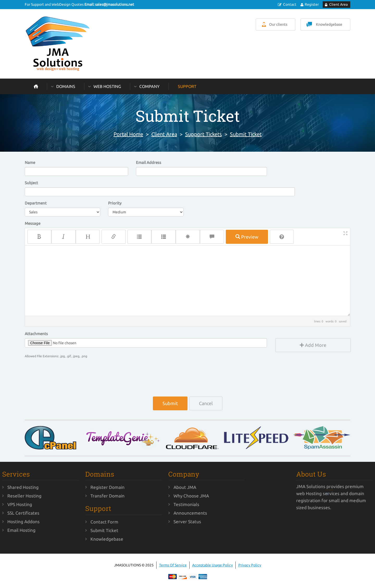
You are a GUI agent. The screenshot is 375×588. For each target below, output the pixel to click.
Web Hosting (107, 86)
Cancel (206, 403)
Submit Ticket (246, 134)
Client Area (338, 4)
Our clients (278, 24)
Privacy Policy (250, 565)
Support (187, 86)
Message (33, 223)
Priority (115, 203)
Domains (66, 86)
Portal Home (128, 134)
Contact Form (85, 522)
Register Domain (88, 487)
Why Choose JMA (171, 496)
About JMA (165, 487)
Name (30, 162)
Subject (31, 183)
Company (149, 86)
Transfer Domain (88, 496)
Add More (313, 345)
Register (312, 4)
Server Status (167, 522)
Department (36, 203)
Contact (290, 4)
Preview (247, 237)
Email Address (149, 162)
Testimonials (166, 504)
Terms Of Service (173, 565)
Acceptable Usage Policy (213, 565)
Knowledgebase (329, 24)
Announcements (170, 513)
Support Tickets (204, 134)
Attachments (36, 334)
